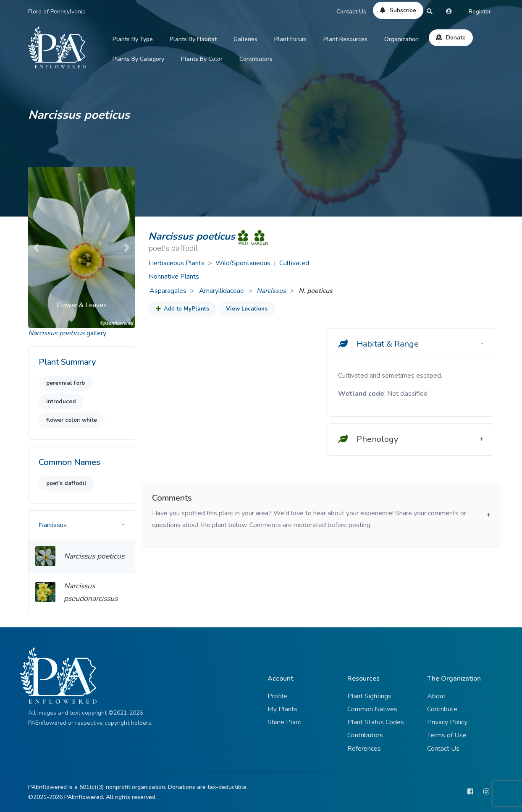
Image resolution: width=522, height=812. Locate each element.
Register (480, 12)
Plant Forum (290, 39)
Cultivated (294, 263)
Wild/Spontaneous (243, 263)
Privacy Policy (447, 722)
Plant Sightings (369, 696)
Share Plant (285, 722)
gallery (67, 333)
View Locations (247, 309)
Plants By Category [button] (138, 59)
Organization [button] (401, 39)
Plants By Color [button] (202, 59)
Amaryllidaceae (222, 291)
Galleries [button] (245, 39)
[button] (36, 247)
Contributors (256, 59)
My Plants (282, 709)
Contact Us (351, 12)
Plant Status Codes (376, 722)
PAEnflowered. (84, 797)
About (436, 696)
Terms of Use (447, 735)
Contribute (442, 709)
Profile (277, 696)
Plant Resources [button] (345, 39)
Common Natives (372, 709)
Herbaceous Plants (177, 263)
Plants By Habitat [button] (193, 39)
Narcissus (271, 291)
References (364, 749)
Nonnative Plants (174, 277)
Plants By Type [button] (133, 39)
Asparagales (168, 291)
